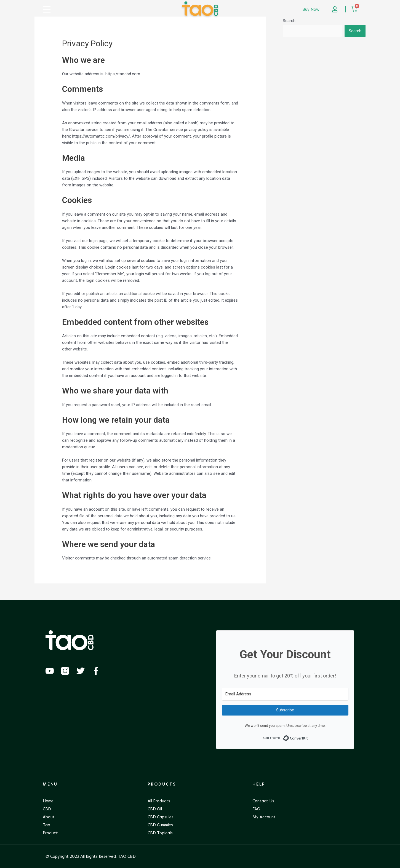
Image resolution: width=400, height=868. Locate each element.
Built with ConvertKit (308, 737)
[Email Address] (285, 694)
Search (289, 21)
